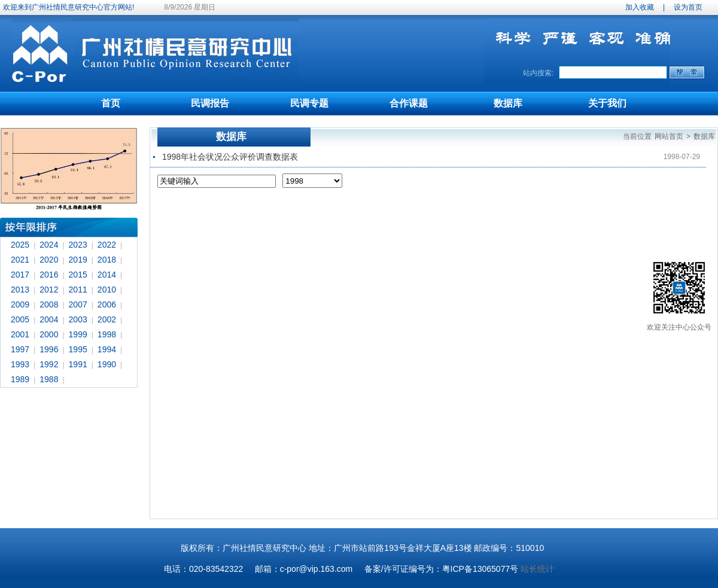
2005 (20, 319)
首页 (111, 103)
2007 (78, 304)
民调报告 (210, 103)
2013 (20, 290)
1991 (78, 364)
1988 (49, 379)
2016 (49, 275)
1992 (49, 364)
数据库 (508, 103)
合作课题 (409, 103)
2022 (107, 245)
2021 (20, 260)
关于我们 (607, 103)
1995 (78, 349)
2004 (49, 319)
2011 (78, 290)
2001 (20, 334)
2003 (78, 319)
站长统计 (537, 569)
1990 (107, 364)
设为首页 (688, 7)
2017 (20, 275)
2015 (78, 275)
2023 (78, 245)
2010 (107, 290)
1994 (107, 349)
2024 (49, 245)
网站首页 (669, 136)
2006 (107, 304)
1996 (49, 349)
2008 (49, 304)
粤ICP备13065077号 (480, 569)
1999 (78, 334)
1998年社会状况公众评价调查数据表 (230, 157)
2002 (107, 319)
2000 (49, 334)
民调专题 (309, 103)
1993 (20, 364)
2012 (49, 290)
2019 (78, 260)
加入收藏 (640, 7)
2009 (20, 304)
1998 (107, 334)
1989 (20, 379)
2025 (20, 245)
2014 (107, 275)
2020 (49, 260)
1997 (20, 349)
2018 (107, 260)
